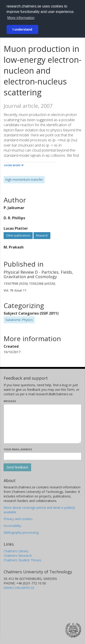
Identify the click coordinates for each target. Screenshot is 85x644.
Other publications (18, 235)
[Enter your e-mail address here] (42, 456)
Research (42, 235)
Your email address (18, 449)
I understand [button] (22, 29)
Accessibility (12, 526)
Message (10, 401)
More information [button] (21, 18)
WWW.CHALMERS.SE (19, 588)
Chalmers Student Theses (22, 560)
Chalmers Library (16, 551)
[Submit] (17, 467)
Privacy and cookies (18, 519)
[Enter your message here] (42, 424)
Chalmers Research (18, 556)
